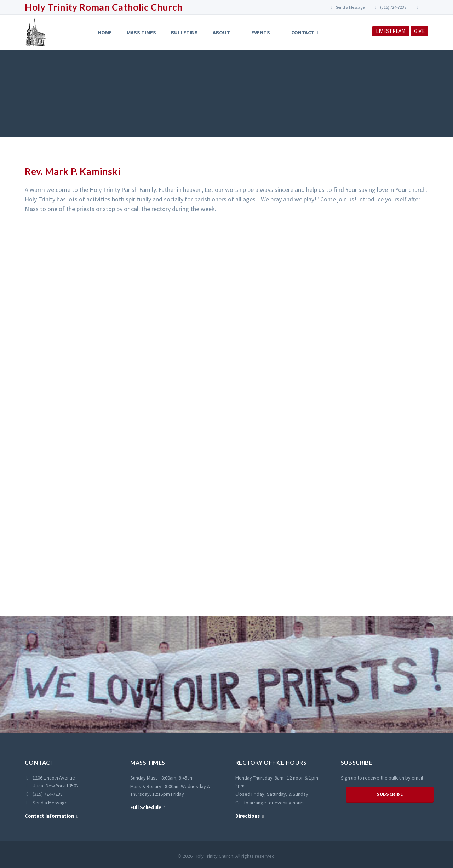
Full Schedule (146, 807)
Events (264, 32)
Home (105, 32)
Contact (306, 32)
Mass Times (141, 32)
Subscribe (390, 794)
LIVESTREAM (391, 31)
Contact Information (49, 816)
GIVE (419, 31)
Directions (248, 816)
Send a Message (347, 7)
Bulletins (184, 32)
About (225, 32)
